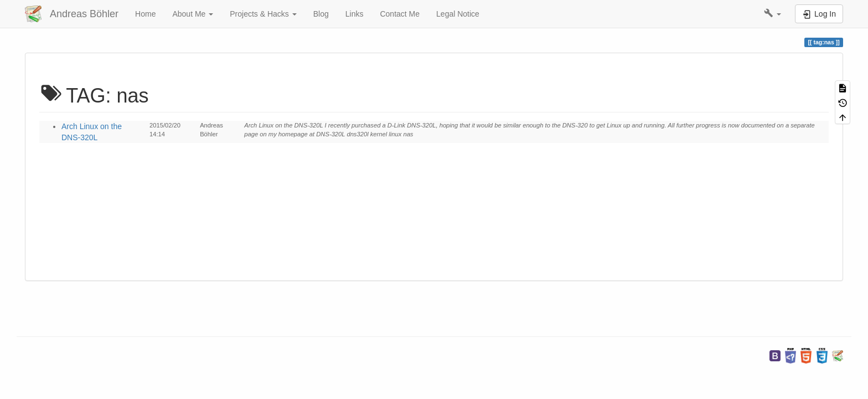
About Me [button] (193, 14)
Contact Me (400, 14)
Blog (321, 14)
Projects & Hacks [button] (263, 14)
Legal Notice (458, 14)
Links (355, 14)
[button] (773, 14)
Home (145, 14)
